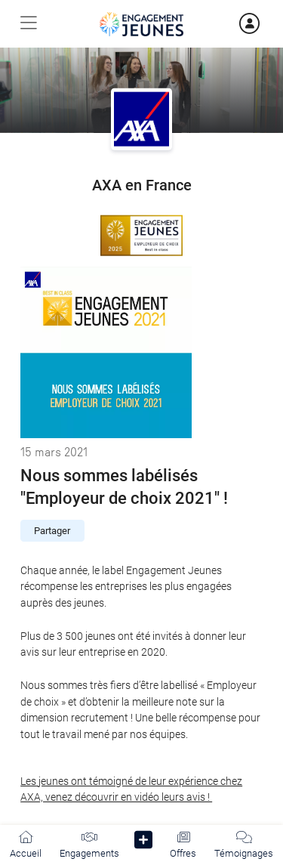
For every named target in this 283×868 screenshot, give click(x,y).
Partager (52, 531)
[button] (144, 843)
